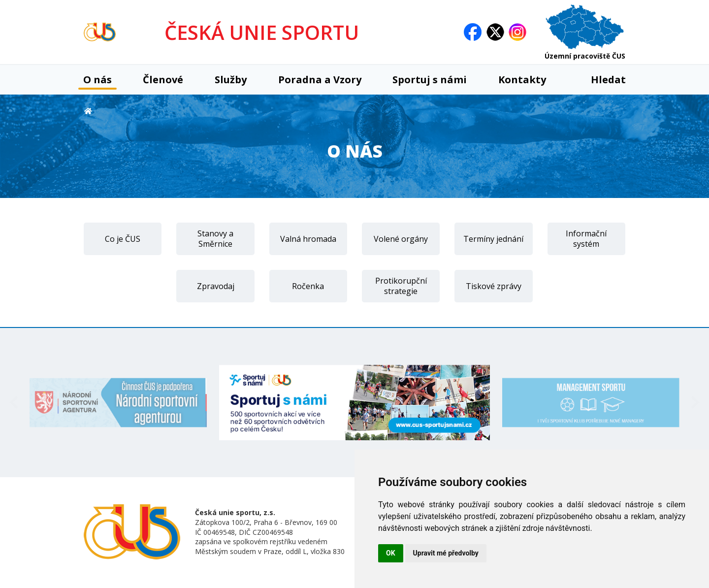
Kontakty (522, 80)
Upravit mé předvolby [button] (446, 553)
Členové (163, 80)
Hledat (601, 80)
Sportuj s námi (430, 80)
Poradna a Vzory (320, 80)
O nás (97, 80)
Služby (231, 80)
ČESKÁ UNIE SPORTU (262, 32)
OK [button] (391, 553)
